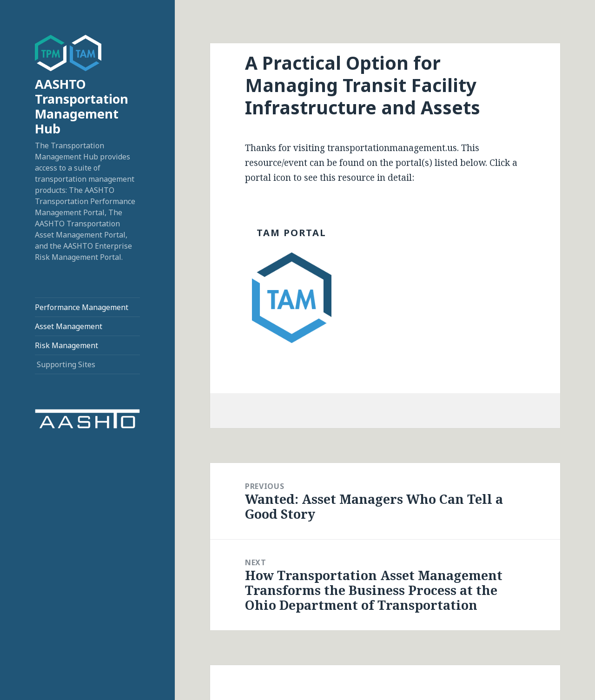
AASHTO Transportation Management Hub (82, 106)
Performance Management (82, 307)
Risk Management (66, 345)
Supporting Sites (66, 364)
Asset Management (69, 326)
